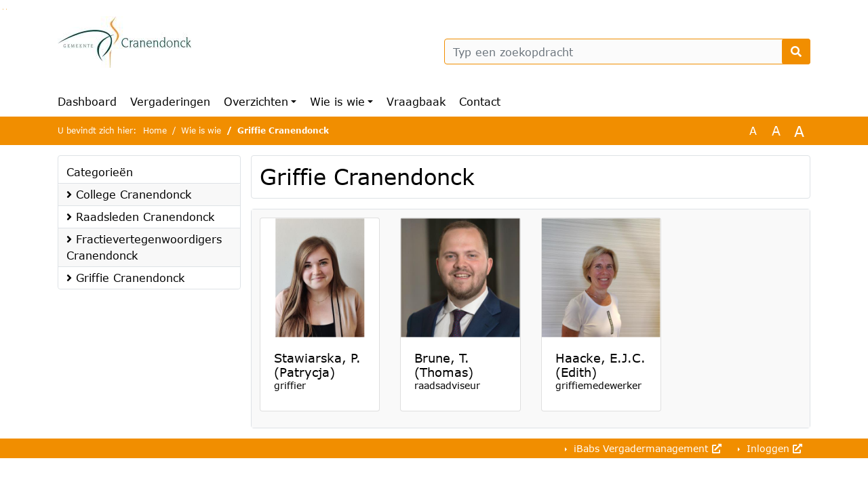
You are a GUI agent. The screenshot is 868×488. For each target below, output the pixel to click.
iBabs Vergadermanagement (646, 448)
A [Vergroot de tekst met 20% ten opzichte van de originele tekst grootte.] (776, 130)
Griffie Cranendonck (125, 278)
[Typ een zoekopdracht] (627, 52)
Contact (480, 101)
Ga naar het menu (6, 9)
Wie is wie (337, 101)
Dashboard (87, 101)
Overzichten (256, 101)
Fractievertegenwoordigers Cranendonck (144, 247)
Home (155, 130)
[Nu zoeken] (796, 52)
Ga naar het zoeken (3, 9)
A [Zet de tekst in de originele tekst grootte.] (753, 130)
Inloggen (773, 448)
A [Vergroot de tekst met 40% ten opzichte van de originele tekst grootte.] (799, 131)
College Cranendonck (129, 194)
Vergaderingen (170, 101)
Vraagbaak (416, 101)
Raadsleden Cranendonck (140, 217)
